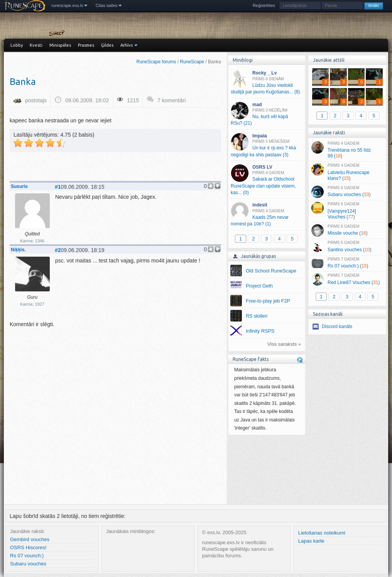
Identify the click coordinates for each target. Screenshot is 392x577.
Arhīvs (127, 45)
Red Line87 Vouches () (347, 279)
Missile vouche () (347, 230)
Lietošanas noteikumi (322, 533)
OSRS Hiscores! (28, 547)
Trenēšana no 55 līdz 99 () (347, 150)
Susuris (19, 186)
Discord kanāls (337, 327)
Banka (23, 82)
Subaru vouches (28, 564)
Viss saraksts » (284, 344)
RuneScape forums (156, 62)
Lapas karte (311, 541)
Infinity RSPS (260, 331)
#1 (58, 187)
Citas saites (107, 5)
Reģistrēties (264, 5)
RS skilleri (257, 316)
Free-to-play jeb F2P (268, 301)
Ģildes (107, 45)
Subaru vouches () (347, 192)
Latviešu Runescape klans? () (347, 172)
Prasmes (86, 45)
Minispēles (60, 45)
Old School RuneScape (271, 271)
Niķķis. (18, 250)
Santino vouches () (347, 247)
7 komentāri (171, 100)
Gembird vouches (30, 539)
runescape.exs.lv (67, 5)
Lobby (17, 45)
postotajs (36, 100)
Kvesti (36, 45)
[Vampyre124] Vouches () (347, 211)
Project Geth (259, 286)
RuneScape (192, 62)
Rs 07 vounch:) (27, 556)
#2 (58, 250)
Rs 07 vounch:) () (347, 263)
